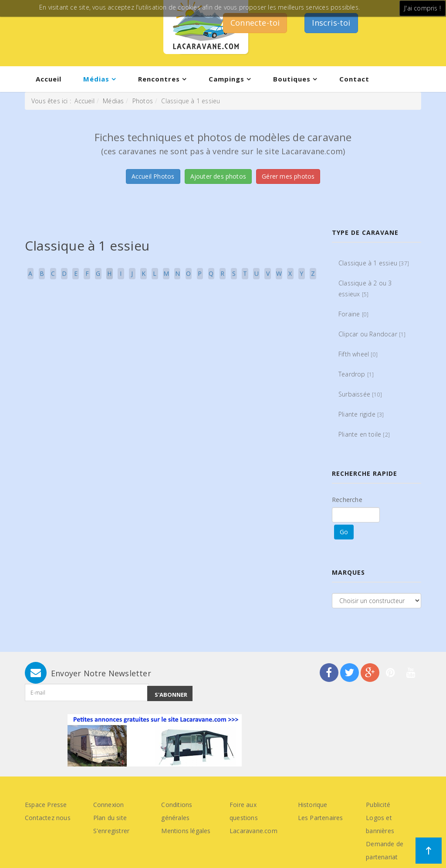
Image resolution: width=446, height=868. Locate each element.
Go (344, 532)
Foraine (353, 314)
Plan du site (110, 818)
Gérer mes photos (288, 176)
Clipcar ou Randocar (372, 334)
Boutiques (292, 79)
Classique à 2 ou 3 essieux (365, 288)
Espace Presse (46, 805)
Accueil (49, 79)
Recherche (347, 500)
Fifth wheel (358, 354)
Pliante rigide (361, 414)
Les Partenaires (321, 818)
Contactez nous (48, 818)
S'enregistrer (111, 831)
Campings (226, 79)
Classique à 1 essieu (374, 263)
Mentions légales (186, 831)
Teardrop (356, 374)
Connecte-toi (255, 23)
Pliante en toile (364, 434)
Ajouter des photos (218, 176)
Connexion (109, 805)
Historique (313, 805)
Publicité (378, 805)
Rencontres (159, 79)
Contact (354, 79)
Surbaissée (360, 394)
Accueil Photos (153, 176)
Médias (96, 79)
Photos (143, 101)
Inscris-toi (331, 23)
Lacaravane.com (253, 831)
